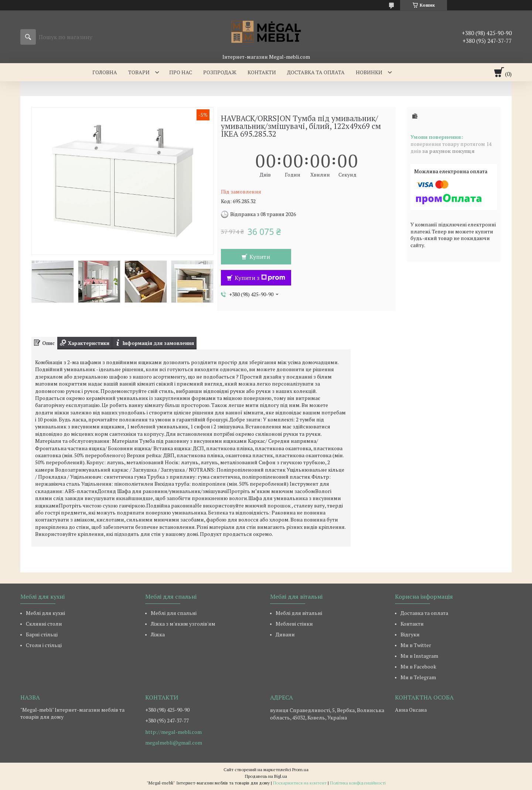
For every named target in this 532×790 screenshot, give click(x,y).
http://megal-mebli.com (173, 732)
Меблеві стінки (294, 624)
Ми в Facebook (418, 666)
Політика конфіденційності (358, 783)
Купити (260, 257)
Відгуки (410, 634)
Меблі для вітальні (299, 613)
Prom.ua (300, 770)
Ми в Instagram (419, 656)
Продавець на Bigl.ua (266, 776)
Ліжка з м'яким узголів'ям (183, 624)
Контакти (262, 72)
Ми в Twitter (416, 645)
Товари (139, 72)
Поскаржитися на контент (300, 783)
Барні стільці (42, 634)
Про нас (181, 72)
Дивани (285, 634)
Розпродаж (220, 72)
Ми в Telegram (418, 677)
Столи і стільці (44, 645)
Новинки (369, 72)
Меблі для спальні (174, 613)
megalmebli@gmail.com (174, 743)
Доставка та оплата (316, 72)
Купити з (260, 278)
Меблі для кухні (45, 613)
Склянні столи (44, 624)
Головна (105, 72)
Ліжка (158, 634)
